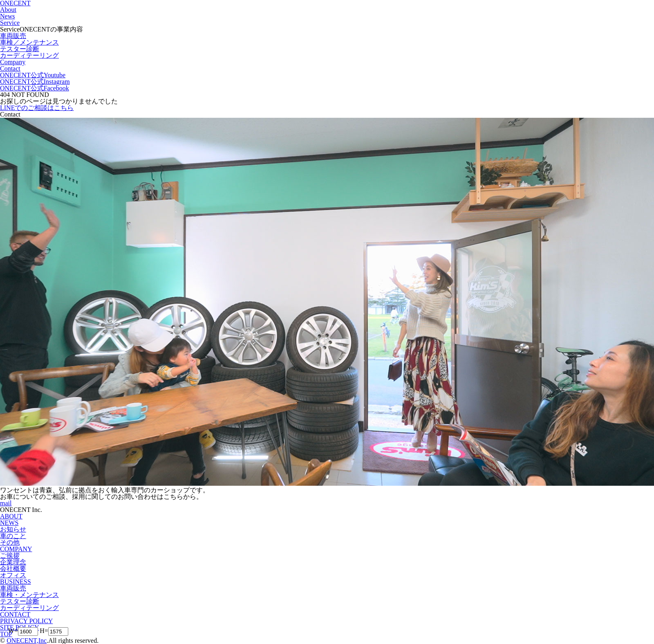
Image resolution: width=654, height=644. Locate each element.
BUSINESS (16, 582)
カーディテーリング (29, 608)
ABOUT (11, 516)
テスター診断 (20, 601)
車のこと (13, 536)
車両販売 (13, 588)
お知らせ (13, 529)
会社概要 (13, 569)
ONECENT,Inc (27, 641)
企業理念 (13, 562)
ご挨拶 (10, 555)
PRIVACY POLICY (26, 621)
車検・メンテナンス (29, 595)
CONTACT (15, 614)
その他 (10, 542)
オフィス (13, 575)
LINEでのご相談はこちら (37, 108)
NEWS (9, 523)
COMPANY (16, 549)
